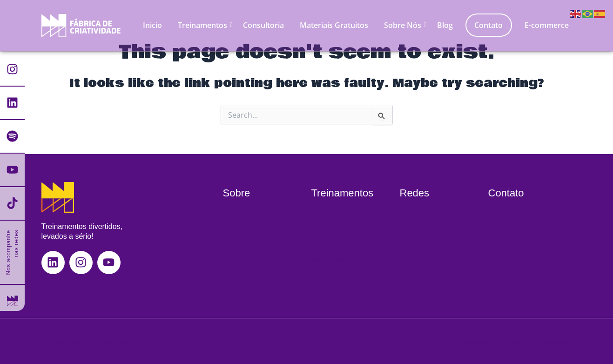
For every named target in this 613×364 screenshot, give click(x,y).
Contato (488, 25)
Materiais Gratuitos (334, 25)
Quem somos (245, 223)
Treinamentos (204, 25)
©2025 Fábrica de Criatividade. (86, 341)
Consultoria (263, 25)
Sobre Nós (404, 25)
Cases (233, 280)
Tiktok (410, 280)
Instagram (416, 223)
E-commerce (547, 25)
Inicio (152, 25)
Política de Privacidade (534, 341)
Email (498, 223)
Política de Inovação (462, 341)
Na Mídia (238, 242)
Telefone (502, 242)
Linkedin (414, 242)
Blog (445, 25)
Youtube (413, 261)
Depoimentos (333, 261)
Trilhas (322, 223)
